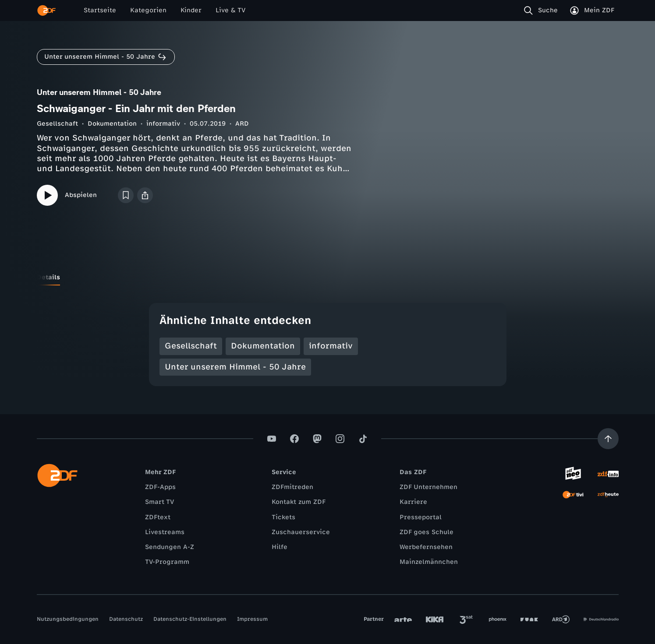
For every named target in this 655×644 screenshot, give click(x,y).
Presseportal (421, 517)
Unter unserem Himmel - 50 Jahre (235, 367)
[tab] (48, 278)
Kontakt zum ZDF (299, 502)
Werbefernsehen (426, 547)
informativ (163, 124)
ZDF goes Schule (427, 532)
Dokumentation (112, 124)
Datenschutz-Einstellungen (190, 619)
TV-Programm (167, 562)
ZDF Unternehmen (428, 487)
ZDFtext (158, 517)
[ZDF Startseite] (46, 11)
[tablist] (328, 278)
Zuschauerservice (301, 532)
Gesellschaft (57, 124)
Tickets (283, 517)
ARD (242, 124)
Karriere (413, 502)
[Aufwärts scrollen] (608, 439)
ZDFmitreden (292, 487)
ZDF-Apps (160, 487)
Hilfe (280, 547)
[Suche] (543, 11)
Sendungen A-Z (170, 547)
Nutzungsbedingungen (68, 619)
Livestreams (165, 532)
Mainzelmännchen (429, 562)
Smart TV (159, 502)
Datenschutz (126, 619)
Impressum (252, 619)
